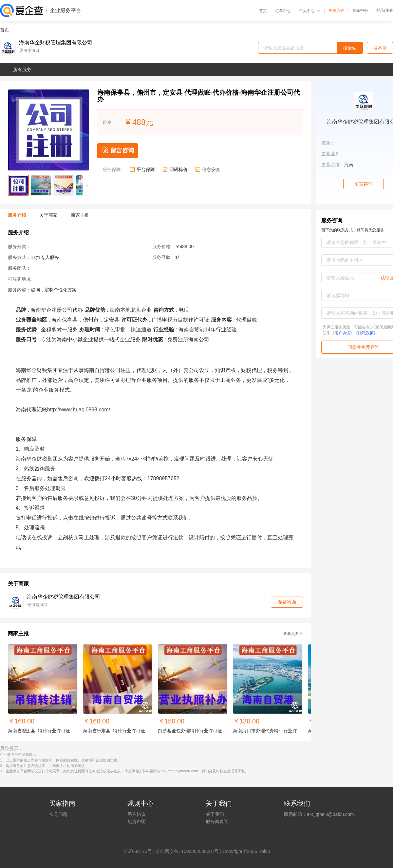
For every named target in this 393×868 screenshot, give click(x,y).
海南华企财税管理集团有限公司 (56, 43)
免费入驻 (336, 10)
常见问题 (58, 814)
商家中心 (360, 10)
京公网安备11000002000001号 (187, 851)
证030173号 (140, 851)
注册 (389, 10)
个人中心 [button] (310, 11)
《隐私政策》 (366, 333)
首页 (263, 11)
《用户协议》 (342, 333)
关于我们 (215, 814)
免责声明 (137, 821)
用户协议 (137, 814)
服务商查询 (217, 821)
